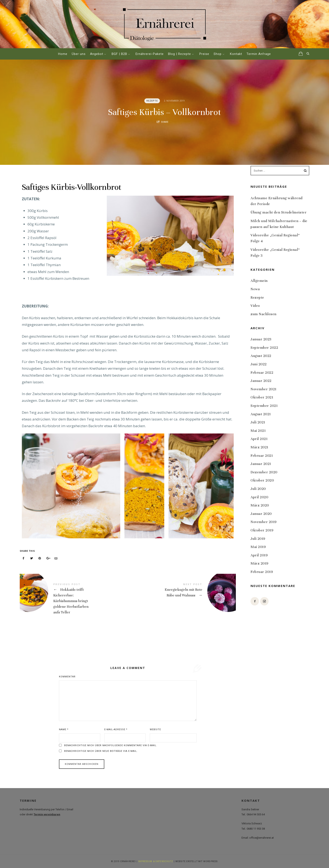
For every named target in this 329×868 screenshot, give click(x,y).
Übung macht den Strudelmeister (279, 212)
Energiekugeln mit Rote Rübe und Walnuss (182, 591)
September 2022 (264, 348)
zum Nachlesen (264, 314)
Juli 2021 (258, 422)
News (255, 289)
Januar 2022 (261, 381)
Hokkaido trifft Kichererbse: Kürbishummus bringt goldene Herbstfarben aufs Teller (74, 599)
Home (63, 54)
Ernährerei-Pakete (150, 54)
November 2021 (264, 389)
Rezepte (152, 101)
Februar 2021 (262, 455)
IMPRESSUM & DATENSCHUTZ (156, 861)
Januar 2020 (261, 513)
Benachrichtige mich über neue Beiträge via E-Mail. (101, 751)
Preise (204, 54)
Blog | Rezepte (180, 54)
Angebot (97, 54)
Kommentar (67, 677)
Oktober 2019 (262, 530)
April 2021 (259, 439)
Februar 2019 (262, 572)
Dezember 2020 (264, 472)
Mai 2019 (258, 547)
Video (255, 306)
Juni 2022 (259, 364)
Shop (218, 54)
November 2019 (264, 522)
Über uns (79, 54)
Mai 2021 (258, 431)
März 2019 (259, 563)
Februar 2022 (262, 372)
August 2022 (261, 356)
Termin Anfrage (259, 54)
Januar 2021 (261, 464)
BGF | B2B (119, 54)
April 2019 (259, 555)
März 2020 (260, 505)
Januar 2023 (261, 339)
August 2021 (261, 414)
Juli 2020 (258, 489)
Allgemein (259, 281)
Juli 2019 (258, 538)
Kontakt (236, 54)
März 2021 (259, 447)
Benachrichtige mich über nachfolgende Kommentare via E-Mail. (111, 745)
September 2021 (264, 406)
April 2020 (259, 497)
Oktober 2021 (262, 397)
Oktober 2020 (262, 480)
